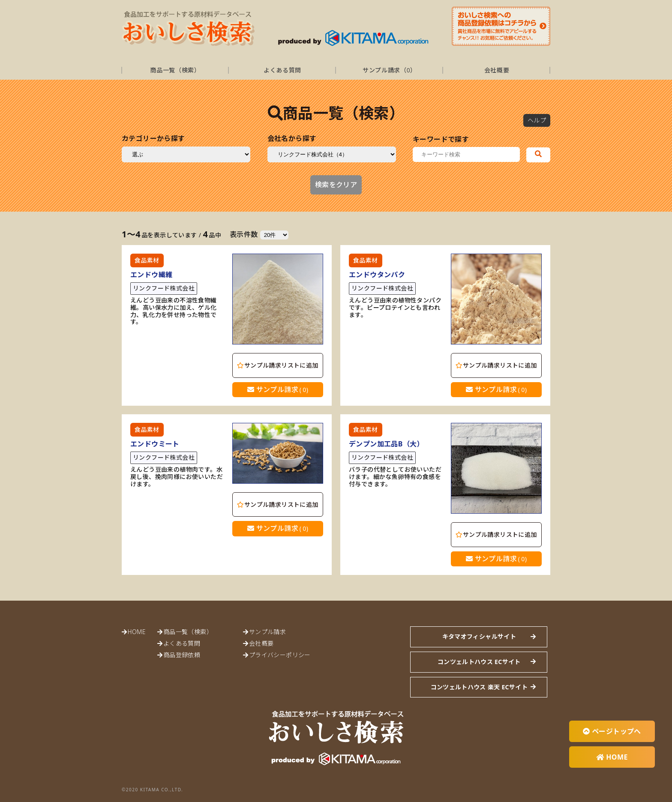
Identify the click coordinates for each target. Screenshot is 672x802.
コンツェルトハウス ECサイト (479, 662)
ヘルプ (537, 120)
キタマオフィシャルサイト (479, 636)
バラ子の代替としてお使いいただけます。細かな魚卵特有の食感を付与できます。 (395, 477)
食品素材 (147, 260)
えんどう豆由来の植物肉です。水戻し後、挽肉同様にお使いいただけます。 (177, 477)
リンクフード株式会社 (164, 288)
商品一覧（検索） (175, 70)
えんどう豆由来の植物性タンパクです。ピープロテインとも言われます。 (395, 308)
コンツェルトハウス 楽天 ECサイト (479, 687)
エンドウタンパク (377, 275)
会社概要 (497, 70)
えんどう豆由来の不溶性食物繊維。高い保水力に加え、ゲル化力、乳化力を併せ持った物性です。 (174, 311)
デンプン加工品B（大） (386, 444)
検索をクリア (336, 185)
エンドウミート (155, 444)
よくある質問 (282, 70)
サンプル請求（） (390, 70)
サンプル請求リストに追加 (277, 365)
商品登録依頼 (182, 655)
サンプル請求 (278, 389)
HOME (136, 632)
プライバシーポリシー (280, 655)
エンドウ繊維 (151, 275)
